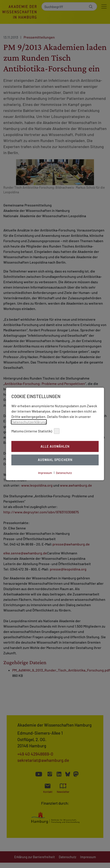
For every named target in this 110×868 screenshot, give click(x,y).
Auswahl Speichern (55, 460)
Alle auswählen (55, 446)
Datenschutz (64, 473)
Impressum (45, 473)
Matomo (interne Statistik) (35, 431)
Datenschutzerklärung (29, 422)
